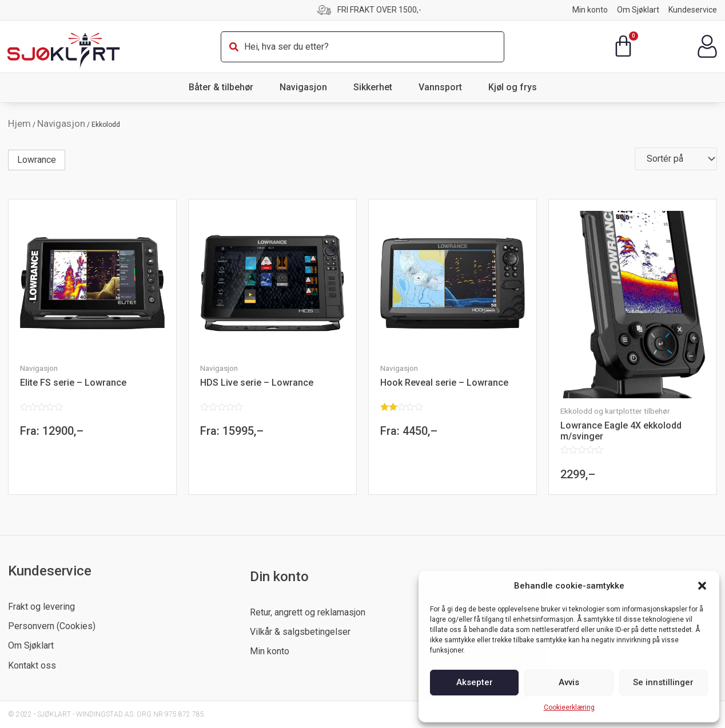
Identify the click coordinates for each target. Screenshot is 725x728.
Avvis (569, 682)
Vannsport (443, 87)
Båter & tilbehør (224, 87)
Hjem (19, 123)
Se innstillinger (663, 682)
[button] (702, 586)
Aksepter (475, 682)
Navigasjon (306, 87)
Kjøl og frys (513, 87)
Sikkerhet (376, 87)
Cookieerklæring (569, 707)
